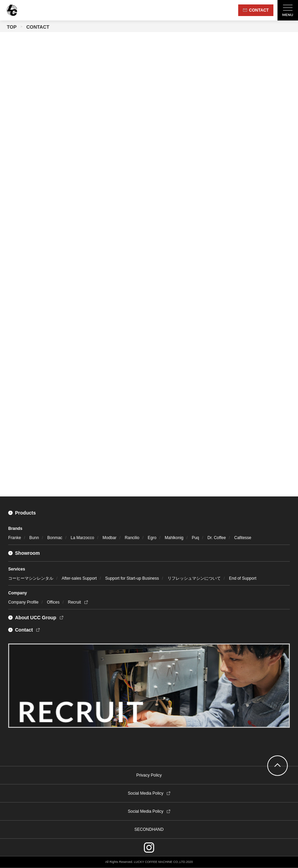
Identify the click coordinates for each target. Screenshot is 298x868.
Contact (24, 630)
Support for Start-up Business (132, 578)
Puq (195, 538)
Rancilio (132, 538)
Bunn (34, 538)
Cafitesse (243, 538)
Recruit (74, 602)
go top (277, 766)
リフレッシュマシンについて (194, 578)
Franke (15, 538)
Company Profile (23, 602)
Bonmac (55, 538)
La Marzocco (83, 538)
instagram (149, 848)
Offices (53, 602)
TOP (12, 27)
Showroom (27, 553)
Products (25, 513)
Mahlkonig (174, 538)
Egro (152, 538)
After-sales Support (79, 578)
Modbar (110, 538)
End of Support (243, 578)
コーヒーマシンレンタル (31, 578)
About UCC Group (36, 618)
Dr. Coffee (217, 538)
